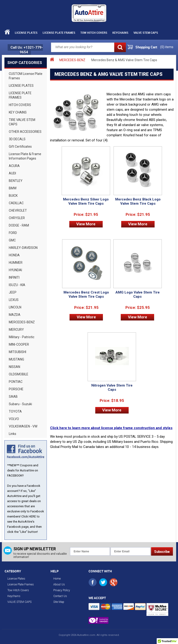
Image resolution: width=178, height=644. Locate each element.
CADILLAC (16, 203)
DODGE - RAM (19, 225)
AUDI (12, 173)
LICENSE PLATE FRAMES (20, 95)
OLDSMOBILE (19, 374)
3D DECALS (17, 139)
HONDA (14, 255)
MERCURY (16, 330)
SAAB (13, 397)
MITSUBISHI (17, 352)
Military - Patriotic (22, 337)
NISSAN (14, 367)
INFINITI (14, 277)
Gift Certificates (20, 147)
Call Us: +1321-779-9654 (27, 50)
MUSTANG (16, 359)
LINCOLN (15, 307)
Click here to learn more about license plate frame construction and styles (111, 428)
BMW (13, 188)
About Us (59, 584)
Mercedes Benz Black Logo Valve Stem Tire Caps (138, 201)
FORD (13, 233)
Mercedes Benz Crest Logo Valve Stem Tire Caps (86, 294)
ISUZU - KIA (17, 285)
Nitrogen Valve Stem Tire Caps (112, 387)
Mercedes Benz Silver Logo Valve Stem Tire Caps (86, 201)
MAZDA (15, 315)
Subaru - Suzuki (20, 404)
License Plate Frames (59, 33)
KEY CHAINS (18, 112)
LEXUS (14, 300)
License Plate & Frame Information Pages (25, 156)
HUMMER (16, 263)
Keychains (120, 33)
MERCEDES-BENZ (22, 322)
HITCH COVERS (20, 105)
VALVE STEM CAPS (146, 33)
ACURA (14, 166)
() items (167, 47)
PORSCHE (16, 389)
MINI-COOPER (19, 344)
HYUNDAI (15, 270)
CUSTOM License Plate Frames (26, 76)
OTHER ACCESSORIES (25, 132)
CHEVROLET (18, 210)
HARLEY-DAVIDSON (23, 248)
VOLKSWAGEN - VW (23, 426)
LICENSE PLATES (21, 86)
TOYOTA (15, 411)
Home (57, 579)
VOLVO (14, 419)
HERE (32, 516)
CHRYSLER (17, 218)
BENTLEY (16, 181)
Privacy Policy (62, 590)
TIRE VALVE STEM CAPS (22, 122)
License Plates (26, 33)
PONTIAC (16, 382)
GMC (12, 240)
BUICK (13, 196)
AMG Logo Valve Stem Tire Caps (138, 294)
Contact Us (60, 596)
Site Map (59, 602)
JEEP (13, 292)
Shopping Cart (146, 47)
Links (13, 434)
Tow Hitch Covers (94, 33)
